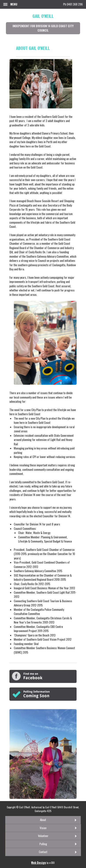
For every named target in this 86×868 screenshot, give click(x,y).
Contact (43, 852)
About (43, 820)
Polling (43, 844)
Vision (43, 828)
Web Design (39, 863)
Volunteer (43, 836)
